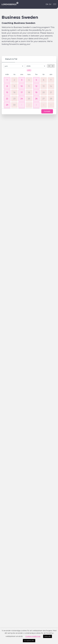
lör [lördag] (44, 75)
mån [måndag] (7, 75)
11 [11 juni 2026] (29, 87)
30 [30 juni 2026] (14, 105)
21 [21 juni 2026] (51, 93)
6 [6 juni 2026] (44, 80)
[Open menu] (55, 4)
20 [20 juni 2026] (44, 93)
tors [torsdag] (29, 75)
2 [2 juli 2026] (29, 105)
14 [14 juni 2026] (51, 87)
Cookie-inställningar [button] (33, 636)
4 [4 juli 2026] (44, 105)
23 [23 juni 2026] (14, 99)
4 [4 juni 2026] (29, 80)
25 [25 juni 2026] (29, 99)
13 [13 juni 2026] (44, 87)
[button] (7, 80)
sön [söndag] (51, 75)
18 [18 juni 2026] (29, 93)
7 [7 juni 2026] (51, 80)
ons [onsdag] (22, 75)
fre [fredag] (36, 75)
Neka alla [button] (48, 636)
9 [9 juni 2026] (14, 87)
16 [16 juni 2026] (14, 93)
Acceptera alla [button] (29, 641)
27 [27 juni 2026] (44, 99)
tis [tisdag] (14, 75)
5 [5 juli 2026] (51, 105)
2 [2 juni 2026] (14, 80)
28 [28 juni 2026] (51, 99)
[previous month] (49, 66)
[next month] (53, 66)
